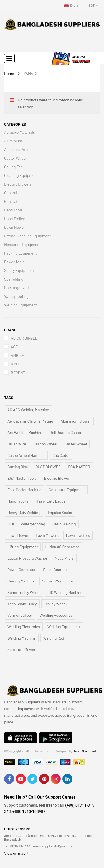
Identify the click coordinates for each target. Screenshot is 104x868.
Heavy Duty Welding (24, 512)
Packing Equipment (21, 253)
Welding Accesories (56, 615)
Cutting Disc (18, 467)
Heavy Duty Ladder (51, 501)
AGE (14, 347)
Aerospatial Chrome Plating (30, 421)
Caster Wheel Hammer (26, 455)
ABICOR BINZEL (24, 338)
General (11, 193)
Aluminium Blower (76, 421)
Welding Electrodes (24, 627)
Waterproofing (16, 296)
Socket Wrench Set (58, 581)
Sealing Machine (21, 581)
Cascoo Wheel (45, 444)
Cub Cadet (61, 455)
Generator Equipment (67, 490)
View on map (16, 853)
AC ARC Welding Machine (28, 410)
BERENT (18, 373)
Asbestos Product (19, 149)
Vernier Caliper (20, 615)
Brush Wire (17, 444)
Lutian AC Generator (62, 547)
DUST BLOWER (48, 467)
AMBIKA (17, 355)
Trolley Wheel (55, 604)
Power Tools (14, 262)
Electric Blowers (18, 184)
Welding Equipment (21, 305)
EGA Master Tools (22, 478)
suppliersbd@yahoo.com (59, 846)
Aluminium (13, 141)
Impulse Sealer (60, 512)
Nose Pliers (64, 558)
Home (9, 73)
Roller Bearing (55, 570)
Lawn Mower (15, 227)
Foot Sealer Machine (24, 490)
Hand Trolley (14, 219)
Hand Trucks (18, 501)
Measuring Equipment (22, 244)
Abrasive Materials (20, 132)
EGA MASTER (79, 467)
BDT (92, 5)
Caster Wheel (15, 158)
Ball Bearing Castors (67, 432)
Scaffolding (14, 279)
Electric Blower (57, 478)
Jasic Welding (64, 524)
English (72, 5)
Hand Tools (13, 210)
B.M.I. (16, 364)
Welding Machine (22, 638)
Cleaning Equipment (21, 175)
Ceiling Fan (13, 167)
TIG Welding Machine (65, 592)
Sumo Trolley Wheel (24, 592)
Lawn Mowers (47, 535)
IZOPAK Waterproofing (26, 524)
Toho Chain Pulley (22, 604)
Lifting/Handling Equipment (27, 236)
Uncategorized (16, 288)
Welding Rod (54, 638)
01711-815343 (19, 846)
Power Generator (21, 570)
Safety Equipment (19, 270)
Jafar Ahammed (84, 751)
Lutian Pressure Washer (27, 558)
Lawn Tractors (78, 535)
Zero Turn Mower (21, 649)
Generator (13, 201)
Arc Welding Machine (25, 432)
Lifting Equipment (23, 547)
